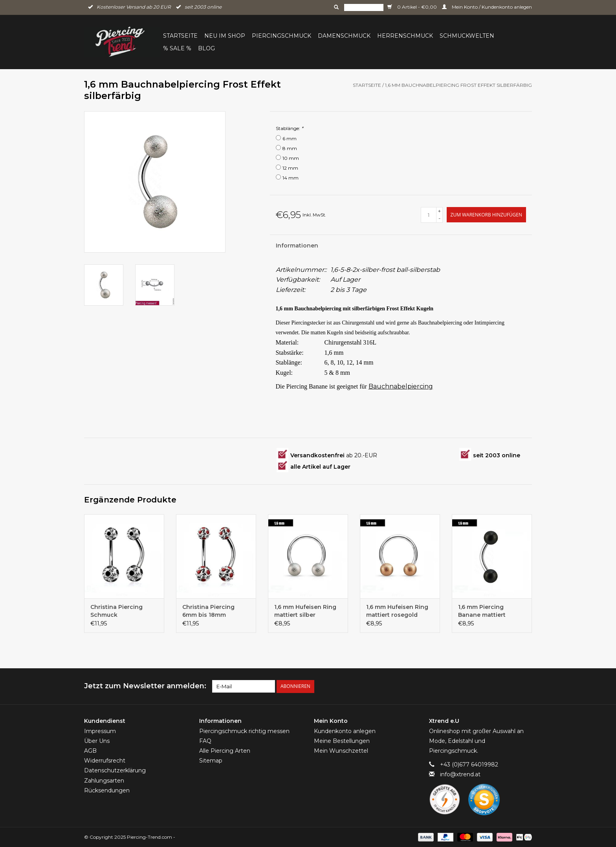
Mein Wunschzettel (341, 751)
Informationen (297, 246)
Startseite (180, 36)
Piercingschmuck (281, 36)
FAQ (205, 741)
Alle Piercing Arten (225, 751)
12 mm (290, 168)
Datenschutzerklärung (115, 770)
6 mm (290, 138)
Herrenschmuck (405, 36)
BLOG (206, 48)
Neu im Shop (225, 36)
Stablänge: (290, 128)
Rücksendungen (107, 790)
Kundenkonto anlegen (345, 731)
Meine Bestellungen (342, 741)
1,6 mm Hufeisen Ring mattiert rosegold (397, 611)
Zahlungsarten (104, 780)
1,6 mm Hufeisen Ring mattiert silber (305, 611)
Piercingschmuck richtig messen (244, 731)
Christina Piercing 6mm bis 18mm (208, 611)
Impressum (100, 731)
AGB (90, 751)
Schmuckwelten (467, 36)
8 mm (290, 148)
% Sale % (177, 48)
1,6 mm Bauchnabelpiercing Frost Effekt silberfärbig (458, 85)
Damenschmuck (344, 36)
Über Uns (97, 741)
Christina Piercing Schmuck (116, 611)
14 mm (291, 178)
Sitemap (211, 761)
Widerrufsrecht (105, 761)
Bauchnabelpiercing (401, 386)
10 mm (291, 158)
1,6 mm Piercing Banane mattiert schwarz (482, 611)
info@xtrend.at (460, 774)
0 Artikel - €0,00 (413, 7)
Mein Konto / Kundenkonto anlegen (487, 7)
